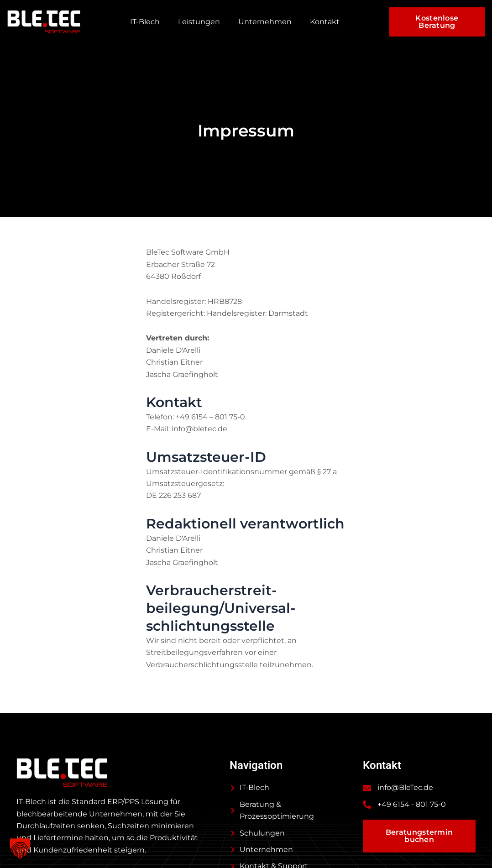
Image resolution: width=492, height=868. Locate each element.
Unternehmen (265, 22)
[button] (20, 848)
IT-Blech (145, 22)
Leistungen (199, 22)
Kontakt (325, 22)
